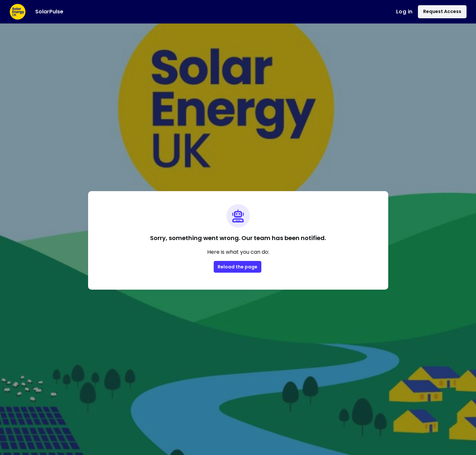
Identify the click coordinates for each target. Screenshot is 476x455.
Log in (404, 12)
